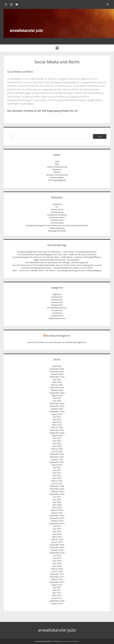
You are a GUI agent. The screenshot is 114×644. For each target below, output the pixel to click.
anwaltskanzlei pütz (57, 630)
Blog (57, 164)
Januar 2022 (57, 451)
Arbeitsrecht (57, 297)
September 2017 (57, 582)
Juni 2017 (57, 587)
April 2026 (57, 366)
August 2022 (57, 435)
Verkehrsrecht (57, 209)
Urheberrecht (57, 316)
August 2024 (57, 395)
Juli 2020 (57, 497)
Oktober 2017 (57, 579)
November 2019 (57, 518)
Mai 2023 (57, 419)
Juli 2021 (57, 467)
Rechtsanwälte (57, 177)
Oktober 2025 (57, 374)
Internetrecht (57, 302)
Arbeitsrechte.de (57, 228)
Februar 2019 (57, 539)
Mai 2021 (57, 473)
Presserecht (57, 310)
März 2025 (57, 382)
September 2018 (57, 553)
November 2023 (57, 406)
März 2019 (57, 537)
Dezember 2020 (57, 486)
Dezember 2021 (57, 454)
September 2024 (57, 393)
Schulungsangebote (57, 180)
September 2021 (57, 462)
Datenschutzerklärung (57, 167)
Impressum (57, 169)
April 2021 (57, 475)
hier (76, 111)
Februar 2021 (57, 481)
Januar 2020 (57, 513)
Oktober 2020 (57, 491)
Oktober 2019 (57, 521)
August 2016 (57, 603)
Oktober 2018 (57, 550)
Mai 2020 (57, 502)
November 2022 (57, 430)
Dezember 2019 (57, 515)
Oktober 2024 (57, 390)
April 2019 (57, 534)
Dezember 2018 (57, 545)
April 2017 (57, 593)
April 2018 (57, 563)
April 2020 (57, 505)
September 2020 (57, 494)
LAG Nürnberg (57, 223)
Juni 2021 (57, 470)
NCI (57, 207)
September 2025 (57, 377)
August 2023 (57, 414)
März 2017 (57, 595)
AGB (57, 161)
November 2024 (57, 387)
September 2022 (57, 433)
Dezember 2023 (57, 403)
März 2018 (57, 566)
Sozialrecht (57, 313)
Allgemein (57, 294)
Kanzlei (57, 172)
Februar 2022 (57, 449)
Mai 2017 (57, 590)
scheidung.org (57, 212)
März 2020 (57, 507)
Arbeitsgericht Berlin (57, 231)
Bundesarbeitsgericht (58, 336)
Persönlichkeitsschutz (57, 308)
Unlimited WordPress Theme (48, 641)
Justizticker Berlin (57, 217)
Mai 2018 (57, 561)
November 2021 (57, 457)
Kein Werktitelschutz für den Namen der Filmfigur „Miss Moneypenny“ (57, 262)
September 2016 (57, 601)
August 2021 (57, 465)
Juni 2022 (57, 438)
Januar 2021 (57, 483)
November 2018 (57, 547)
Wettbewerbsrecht (57, 318)
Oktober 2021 (57, 459)
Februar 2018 (57, 569)
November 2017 (57, 577)
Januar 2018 (57, 571)
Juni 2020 (57, 499)
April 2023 (57, 422)
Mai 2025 (57, 379)
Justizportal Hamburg (57, 215)
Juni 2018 (57, 558)
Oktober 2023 (57, 409)
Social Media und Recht (20, 72)
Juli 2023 (57, 417)
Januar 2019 (57, 542)
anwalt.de (57, 204)
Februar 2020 (57, 510)
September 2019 (57, 523)
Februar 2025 (57, 385)
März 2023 (57, 425)
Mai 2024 (57, 401)
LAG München (57, 220)
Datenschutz (57, 300)
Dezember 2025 (57, 369)
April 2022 (57, 443)
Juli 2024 (57, 398)
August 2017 (57, 585)
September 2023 (57, 411)
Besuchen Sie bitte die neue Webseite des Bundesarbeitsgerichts (57, 342)
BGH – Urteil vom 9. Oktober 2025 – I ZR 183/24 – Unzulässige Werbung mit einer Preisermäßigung (57, 270)
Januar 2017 (57, 598)
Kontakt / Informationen (57, 175)
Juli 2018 (57, 555)
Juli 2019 (57, 526)
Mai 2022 (57, 441)
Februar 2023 (57, 427)
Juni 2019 (57, 529)
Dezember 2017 (57, 574)
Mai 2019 (57, 531)
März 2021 (57, 478)
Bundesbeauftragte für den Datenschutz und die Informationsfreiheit (57, 225)
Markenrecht (57, 305)
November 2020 (57, 489)
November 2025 (57, 371)
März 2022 (57, 446)
